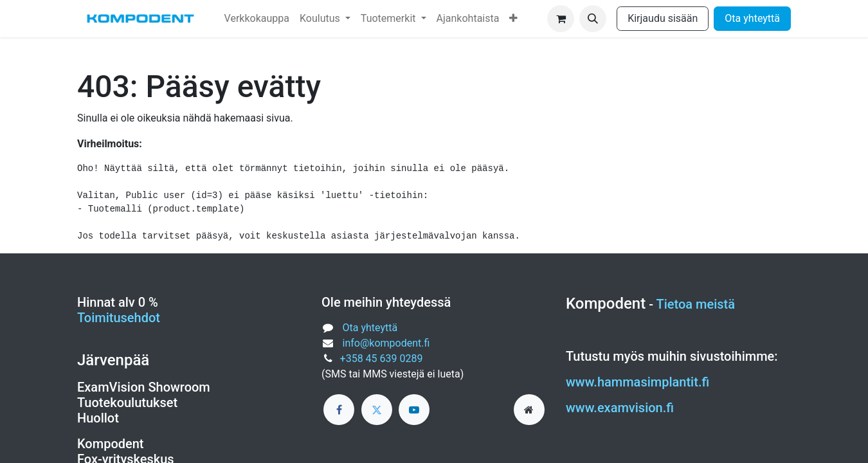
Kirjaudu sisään (663, 18)
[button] (593, 19)
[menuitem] (257, 19)
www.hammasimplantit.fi (637, 382)
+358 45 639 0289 (382, 359)
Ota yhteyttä (752, 18)
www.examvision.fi (620, 408)
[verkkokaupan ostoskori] (561, 19)
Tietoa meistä (696, 304)
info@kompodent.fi (386, 343)
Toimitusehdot (119, 318)
